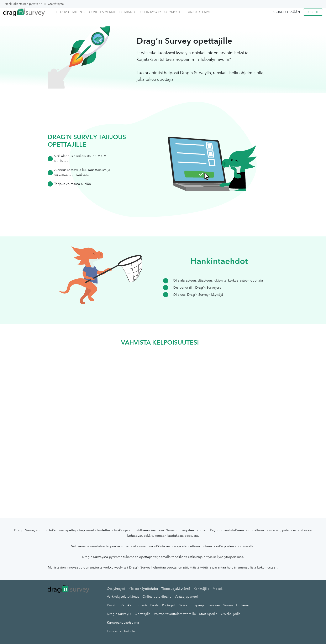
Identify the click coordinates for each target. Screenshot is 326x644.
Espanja (199, 605)
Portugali (169, 605)
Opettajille (143, 614)
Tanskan (214, 605)
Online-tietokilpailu (157, 597)
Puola (154, 605)
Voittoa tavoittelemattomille (175, 614)
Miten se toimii (85, 12)
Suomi (228, 605)
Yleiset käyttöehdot (143, 589)
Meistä (218, 589)
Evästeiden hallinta (121, 631)
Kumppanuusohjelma (123, 623)
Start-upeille (208, 614)
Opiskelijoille (231, 614)
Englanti (141, 605)
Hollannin (243, 605)
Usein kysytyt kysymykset (162, 12)
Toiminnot (128, 12)
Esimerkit (108, 12)
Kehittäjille (201, 589)
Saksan (184, 605)
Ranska (126, 605)
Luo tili (313, 12)
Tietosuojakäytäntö (176, 589)
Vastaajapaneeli (187, 597)
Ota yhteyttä (116, 589)
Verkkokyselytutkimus (123, 597)
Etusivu (63, 12)
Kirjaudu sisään (286, 12)
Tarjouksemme (199, 12)
